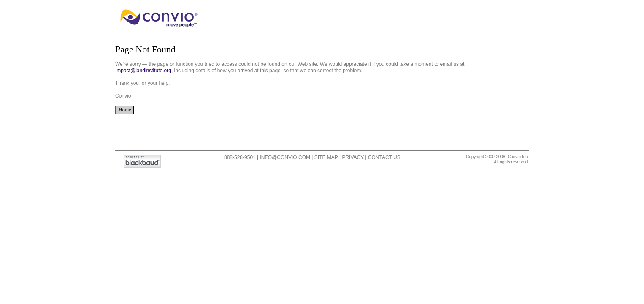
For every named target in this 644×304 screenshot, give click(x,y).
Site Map (326, 157)
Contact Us (384, 157)
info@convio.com (285, 157)
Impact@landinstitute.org (143, 71)
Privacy (353, 157)
